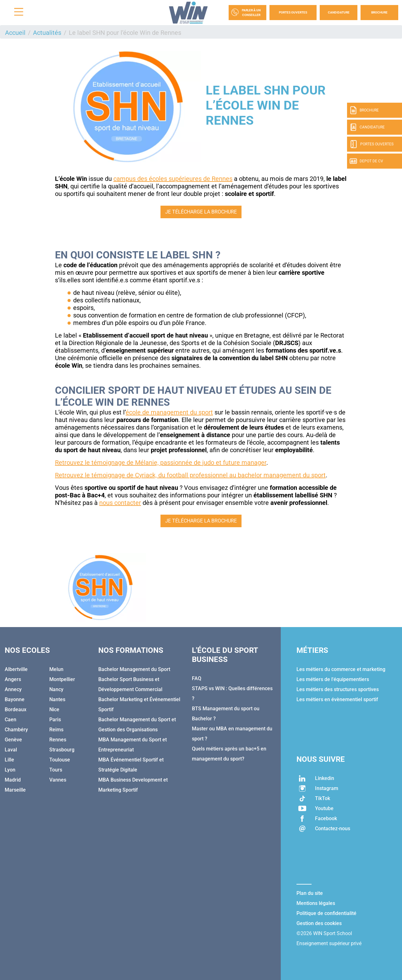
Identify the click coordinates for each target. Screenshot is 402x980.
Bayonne (15, 699)
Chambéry (16, 730)
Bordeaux (16, 709)
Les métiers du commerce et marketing (341, 669)
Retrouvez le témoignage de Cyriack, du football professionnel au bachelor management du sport (190, 475)
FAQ (197, 678)
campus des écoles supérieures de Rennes (173, 179)
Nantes (57, 699)
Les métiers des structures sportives (338, 689)
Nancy (56, 689)
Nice (54, 709)
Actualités (47, 33)
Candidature (339, 12)
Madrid (13, 780)
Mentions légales (316, 903)
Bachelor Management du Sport (134, 669)
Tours (56, 770)
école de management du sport (169, 412)
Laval (11, 750)
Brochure (379, 12)
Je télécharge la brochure (201, 212)
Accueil (15, 33)
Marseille (15, 790)
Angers (13, 679)
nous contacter (120, 503)
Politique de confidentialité (326, 913)
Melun (56, 669)
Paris (55, 720)
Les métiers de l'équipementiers (333, 679)
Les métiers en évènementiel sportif (337, 699)
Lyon (10, 770)
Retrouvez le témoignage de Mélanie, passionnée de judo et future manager (161, 463)
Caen (11, 720)
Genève (13, 740)
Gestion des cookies (319, 923)
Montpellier (62, 679)
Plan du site (310, 893)
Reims (56, 730)
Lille (9, 760)
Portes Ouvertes (293, 12)
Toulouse (60, 760)
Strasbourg (62, 750)
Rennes (58, 740)
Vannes (58, 780)
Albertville (16, 669)
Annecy (13, 689)
